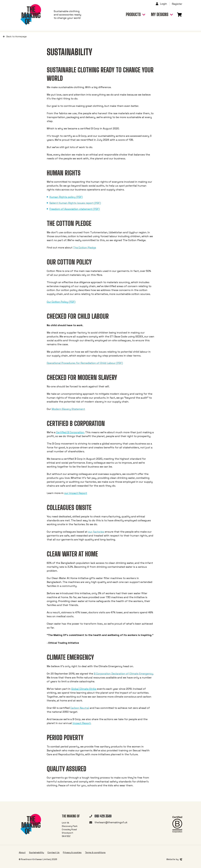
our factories (96, 532)
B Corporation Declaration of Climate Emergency (123, 674)
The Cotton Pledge (85, 248)
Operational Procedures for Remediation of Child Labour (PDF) (85, 363)
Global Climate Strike (84, 689)
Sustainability (37, 852)
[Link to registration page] (177, 4)
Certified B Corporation (70, 432)
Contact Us (53, 852)
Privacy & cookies (72, 852)
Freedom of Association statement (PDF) (75, 209)
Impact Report (82, 723)
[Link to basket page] (179, 14)
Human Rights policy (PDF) (66, 197)
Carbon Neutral (80, 708)
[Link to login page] (163, 4)
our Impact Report (76, 493)
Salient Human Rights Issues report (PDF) (75, 203)
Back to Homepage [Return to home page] (15, 36)
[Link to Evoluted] (174, 859)
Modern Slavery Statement (68, 409)
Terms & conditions (95, 852)
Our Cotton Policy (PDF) (61, 302)
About (22, 852)
